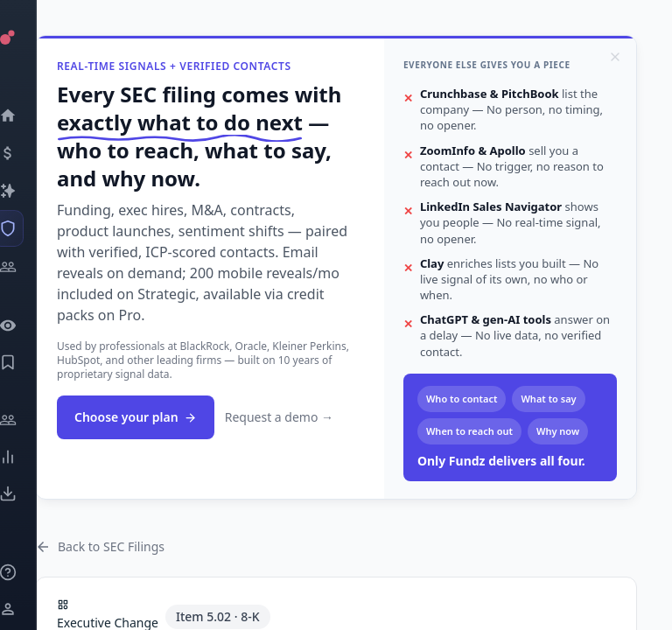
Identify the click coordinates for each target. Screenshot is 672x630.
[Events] (31, 153)
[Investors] (31, 267)
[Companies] (31, 191)
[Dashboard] (31, 115)
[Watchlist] (31, 325)
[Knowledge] (31, 572)
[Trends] (31, 457)
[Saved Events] (31, 362)
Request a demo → (279, 417)
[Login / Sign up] (31, 609)
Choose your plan (136, 417)
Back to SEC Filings (100, 546)
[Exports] (31, 493)
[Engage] (31, 420)
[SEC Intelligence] (31, 228)
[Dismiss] (615, 57)
